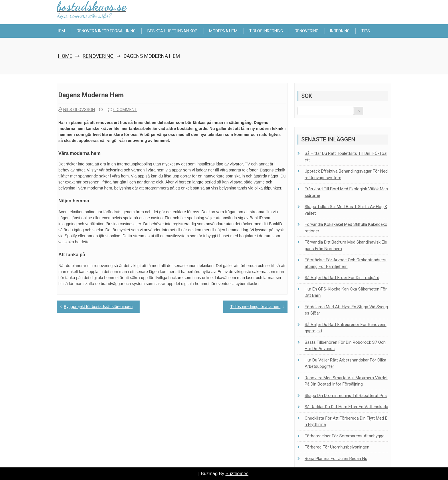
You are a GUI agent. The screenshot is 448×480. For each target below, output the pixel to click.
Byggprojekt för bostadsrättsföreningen (98, 307)
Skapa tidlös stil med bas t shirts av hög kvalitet (346, 210)
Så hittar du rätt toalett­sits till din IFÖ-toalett (346, 157)
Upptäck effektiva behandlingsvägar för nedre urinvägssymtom (346, 174)
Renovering (307, 31)
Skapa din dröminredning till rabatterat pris (346, 396)
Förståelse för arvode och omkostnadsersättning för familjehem (346, 263)
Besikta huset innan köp (172, 31)
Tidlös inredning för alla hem (255, 307)
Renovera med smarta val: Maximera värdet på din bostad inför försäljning (346, 381)
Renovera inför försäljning (106, 31)
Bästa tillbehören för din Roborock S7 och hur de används (345, 346)
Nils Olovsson (77, 110)
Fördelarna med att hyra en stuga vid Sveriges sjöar (346, 310)
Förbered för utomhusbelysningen (337, 447)
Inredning (340, 31)
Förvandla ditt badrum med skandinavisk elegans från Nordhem (346, 245)
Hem (61, 31)
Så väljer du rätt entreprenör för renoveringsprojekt (346, 328)
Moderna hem (223, 31)
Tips (366, 31)
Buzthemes (237, 474)
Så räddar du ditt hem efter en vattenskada (346, 407)
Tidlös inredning (266, 31)
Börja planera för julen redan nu (336, 459)
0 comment (122, 110)
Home (65, 56)
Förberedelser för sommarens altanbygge (345, 436)
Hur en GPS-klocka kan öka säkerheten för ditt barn (346, 292)
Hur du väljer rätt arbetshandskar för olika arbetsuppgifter (345, 363)
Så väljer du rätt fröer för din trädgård (342, 278)
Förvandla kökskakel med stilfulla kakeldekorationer (346, 228)
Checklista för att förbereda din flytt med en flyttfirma (346, 421)
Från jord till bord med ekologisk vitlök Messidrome (346, 192)
